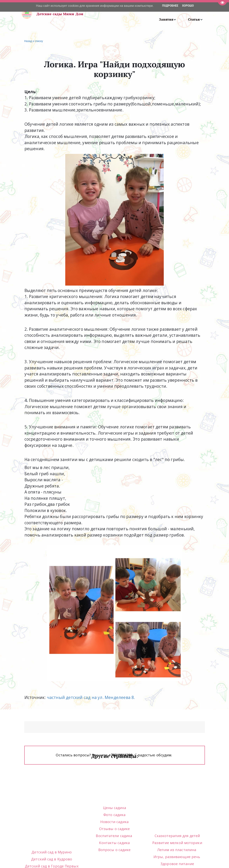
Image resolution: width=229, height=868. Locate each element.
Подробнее (170, 6)
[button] (168, 19)
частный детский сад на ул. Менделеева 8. (90, 697)
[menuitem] (168, 19)
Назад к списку (33, 41)
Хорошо (188, 6)
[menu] (149, 14)
